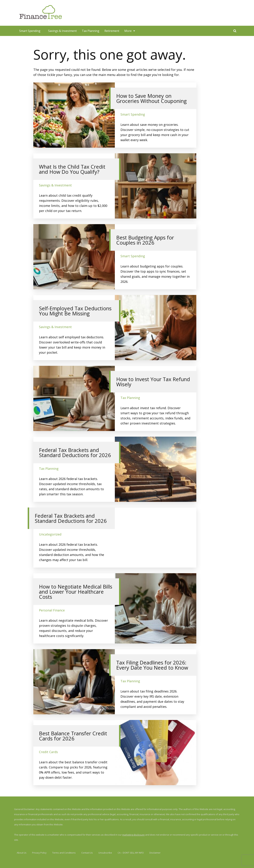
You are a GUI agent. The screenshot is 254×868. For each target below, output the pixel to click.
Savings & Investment (62, 31)
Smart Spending (30, 31)
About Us (22, 853)
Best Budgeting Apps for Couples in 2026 (145, 240)
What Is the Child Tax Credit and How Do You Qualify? (72, 169)
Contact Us (87, 853)
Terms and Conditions (64, 853)
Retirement (112, 31)
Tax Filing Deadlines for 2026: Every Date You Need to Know (152, 665)
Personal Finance (52, 610)
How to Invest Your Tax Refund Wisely (153, 382)
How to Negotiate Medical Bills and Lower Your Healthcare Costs (76, 592)
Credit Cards (48, 752)
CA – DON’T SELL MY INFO (131, 853)
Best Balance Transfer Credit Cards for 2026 (73, 736)
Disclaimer (155, 853)
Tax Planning (91, 31)
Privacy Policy (39, 853)
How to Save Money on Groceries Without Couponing (151, 98)
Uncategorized (50, 534)
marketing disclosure (133, 835)
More (128, 31)
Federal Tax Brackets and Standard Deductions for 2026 (75, 453)
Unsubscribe (105, 853)
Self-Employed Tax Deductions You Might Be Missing (75, 311)
